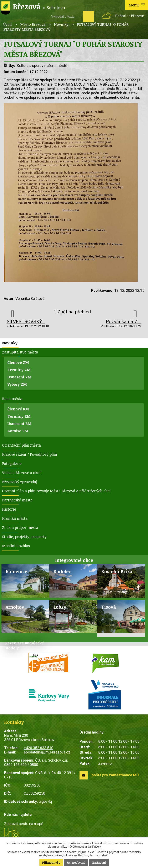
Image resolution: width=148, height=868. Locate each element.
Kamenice (16, 571)
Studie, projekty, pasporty (24, 537)
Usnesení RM (19, 424)
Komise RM (18, 431)
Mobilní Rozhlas (16, 546)
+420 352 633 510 (39, 748)
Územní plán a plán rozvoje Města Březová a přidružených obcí (56, 491)
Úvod (7, 24)
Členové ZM (18, 362)
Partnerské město (17, 500)
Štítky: (9, 66)
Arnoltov (15, 607)
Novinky (61, 24)
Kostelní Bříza (117, 571)
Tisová (109, 607)
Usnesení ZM (19, 377)
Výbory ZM (17, 384)
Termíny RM (19, 416)
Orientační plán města (21, 445)
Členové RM (18, 409)
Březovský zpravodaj (20, 482)
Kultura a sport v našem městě (42, 66)
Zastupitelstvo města (20, 352)
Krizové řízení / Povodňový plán (30, 454)
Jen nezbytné (76, 862)
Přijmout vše (51, 862)
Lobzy (60, 607)
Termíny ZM (19, 370)
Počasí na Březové (130, 16)
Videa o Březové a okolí (22, 473)
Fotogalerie (12, 463)
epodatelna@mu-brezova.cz (47, 752)
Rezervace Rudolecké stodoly (24, 645)
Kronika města (15, 518)
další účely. (94, 847)
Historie (9, 509)
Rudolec (62, 571)
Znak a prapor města (20, 527)
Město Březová (33, 24)
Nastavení (99, 862)
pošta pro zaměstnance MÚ (115, 775)
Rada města (12, 399)
